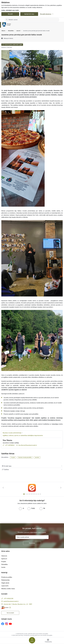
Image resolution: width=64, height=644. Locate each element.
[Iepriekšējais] (3, 488)
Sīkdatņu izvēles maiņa (8, 589)
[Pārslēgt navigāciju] (32, 640)
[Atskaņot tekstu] (8, 38)
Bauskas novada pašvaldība (25, 457)
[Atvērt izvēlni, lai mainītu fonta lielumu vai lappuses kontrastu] (48, 641)
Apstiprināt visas (29, 14)
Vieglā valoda (5, 583)
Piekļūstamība (5, 580)
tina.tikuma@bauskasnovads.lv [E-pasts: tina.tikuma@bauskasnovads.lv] (28, 445)
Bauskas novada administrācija (12, 433)
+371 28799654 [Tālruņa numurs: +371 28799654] (10, 445)
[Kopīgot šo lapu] (32, 470)
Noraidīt (10, 14)
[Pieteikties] (32, 543)
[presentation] (15, 517)
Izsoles (3, 567)
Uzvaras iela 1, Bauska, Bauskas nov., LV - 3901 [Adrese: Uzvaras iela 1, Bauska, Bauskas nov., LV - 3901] (18, 604)
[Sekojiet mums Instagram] (7, 624)
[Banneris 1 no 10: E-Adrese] (32, 488)
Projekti (13, 457)
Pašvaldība (5, 564)
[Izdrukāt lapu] (32, 466)
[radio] (21, 508)
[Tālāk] (61, 488)
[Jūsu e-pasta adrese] (32, 537)
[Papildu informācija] (10, 608)
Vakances (4, 556)
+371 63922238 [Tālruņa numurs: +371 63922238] (8, 599)
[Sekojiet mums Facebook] (3, 624)
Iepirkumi (4, 559)
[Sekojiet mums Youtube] (10, 624)
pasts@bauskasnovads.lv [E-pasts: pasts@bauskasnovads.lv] (11, 601)
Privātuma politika (7, 577)
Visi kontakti (10, 613)
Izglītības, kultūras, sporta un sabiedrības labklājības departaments (23, 435)
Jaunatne (37, 457)
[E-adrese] (5, 608)
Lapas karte (5, 586)
